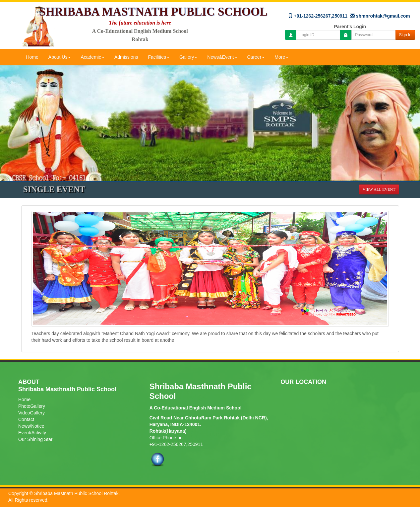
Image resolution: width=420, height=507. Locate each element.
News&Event (222, 57)
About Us (60, 57)
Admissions (126, 57)
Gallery (188, 57)
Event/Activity (32, 433)
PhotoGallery (32, 406)
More (281, 57)
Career (256, 57)
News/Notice (31, 426)
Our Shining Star (35, 439)
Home (32, 57)
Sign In (405, 35)
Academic (92, 57)
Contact (26, 419)
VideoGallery (31, 413)
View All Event (379, 189)
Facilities (159, 57)
